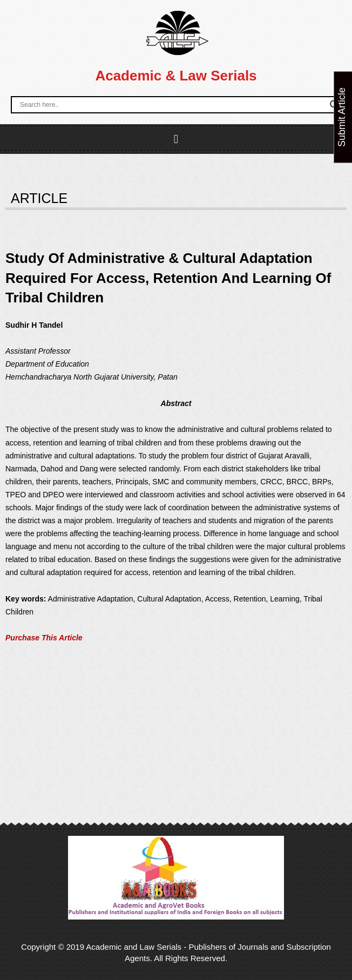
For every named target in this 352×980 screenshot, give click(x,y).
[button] (176, 139)
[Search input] (172, 105)
